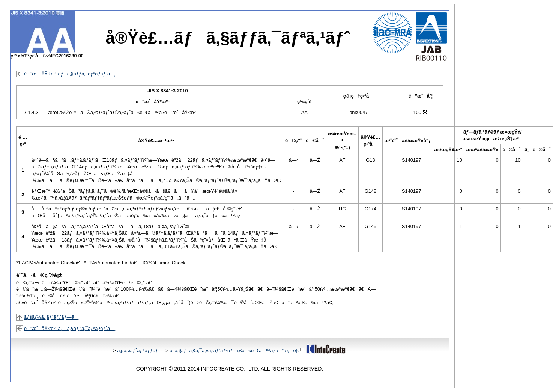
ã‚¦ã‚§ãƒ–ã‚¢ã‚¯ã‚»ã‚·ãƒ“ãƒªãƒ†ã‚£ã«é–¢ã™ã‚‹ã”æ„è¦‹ (237, 351)
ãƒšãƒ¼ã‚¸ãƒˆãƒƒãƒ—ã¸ (52, 317)
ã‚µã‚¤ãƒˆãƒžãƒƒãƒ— (140, 351)
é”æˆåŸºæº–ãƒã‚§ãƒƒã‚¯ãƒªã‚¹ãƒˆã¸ (70, 74)
